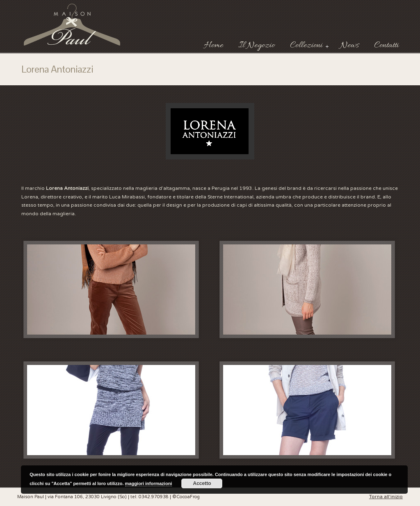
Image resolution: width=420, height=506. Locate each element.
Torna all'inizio (386, 497)
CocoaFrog (188, 497)
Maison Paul (72, 25)
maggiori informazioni (149, 483)
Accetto (202, 483)
